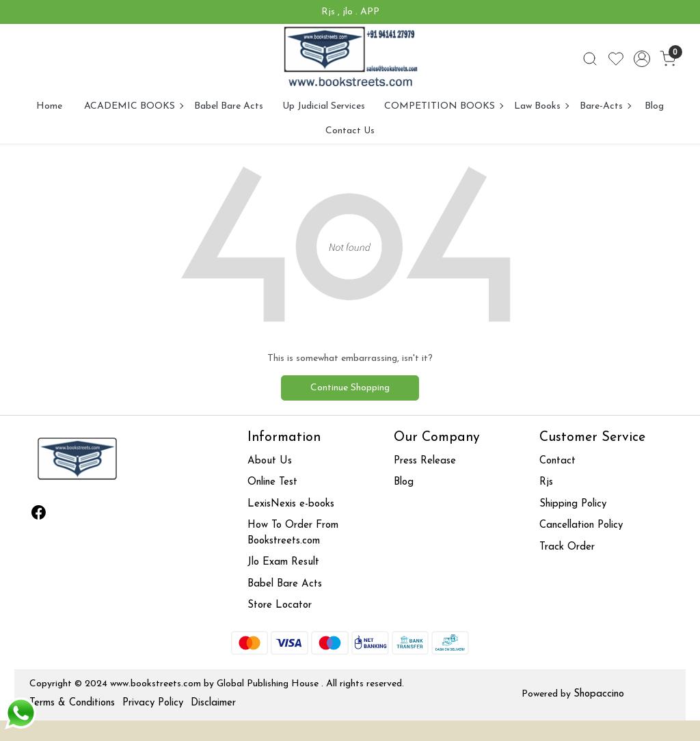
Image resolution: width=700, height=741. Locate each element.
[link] (590, 59)
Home (49, 106)
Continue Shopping (350, 388)
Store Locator (280, 605)
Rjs (546, 482)
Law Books (541, 106)
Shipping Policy (573, 504)
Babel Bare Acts (229, 106)
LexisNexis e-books (291, 504)
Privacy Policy (153, 703)
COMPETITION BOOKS (443, 106)
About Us (270, 461)
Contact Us (350, 131)
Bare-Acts (605, 106)
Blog (654, 106)
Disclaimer (213, 703)
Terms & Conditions (72, 703)
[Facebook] (39, 515)
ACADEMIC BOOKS (133, 106)
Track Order (567, 547)
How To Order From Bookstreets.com (293, 533)
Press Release (425, 461)
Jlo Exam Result (283, 562)
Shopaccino (599, 694)
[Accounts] (642, 59)
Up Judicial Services (324, 106)
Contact (557, 461)
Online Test (272, 482)
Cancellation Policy (581, 525)
